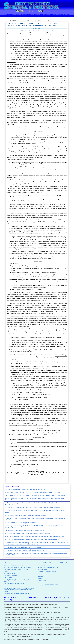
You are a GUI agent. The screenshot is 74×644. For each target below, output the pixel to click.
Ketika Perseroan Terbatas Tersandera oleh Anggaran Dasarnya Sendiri (26, 515)
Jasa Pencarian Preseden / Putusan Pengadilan (18, 567)
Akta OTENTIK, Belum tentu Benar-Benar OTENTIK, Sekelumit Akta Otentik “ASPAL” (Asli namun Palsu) (35, 536)
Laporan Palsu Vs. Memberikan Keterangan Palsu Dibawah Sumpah (25, 530)
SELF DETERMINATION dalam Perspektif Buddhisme (20, 523)
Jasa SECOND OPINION (11, 575)
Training (40, 576)
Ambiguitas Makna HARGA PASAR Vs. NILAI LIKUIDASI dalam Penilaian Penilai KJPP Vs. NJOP (33, 492)
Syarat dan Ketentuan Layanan (47, 572)
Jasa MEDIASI (8, 578)
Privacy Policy (42, 581)
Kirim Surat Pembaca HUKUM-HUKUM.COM (17, 593)
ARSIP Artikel (8, 563)
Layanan (41, 574)
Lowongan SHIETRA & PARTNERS (48, 585)
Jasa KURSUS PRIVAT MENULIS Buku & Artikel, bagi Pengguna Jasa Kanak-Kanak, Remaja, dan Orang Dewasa (19, 590)
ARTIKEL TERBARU (44, 565)
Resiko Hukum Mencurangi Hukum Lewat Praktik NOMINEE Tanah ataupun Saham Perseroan (32, 539)
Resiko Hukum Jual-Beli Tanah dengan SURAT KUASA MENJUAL (24, 547)
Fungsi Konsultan (43, 569)
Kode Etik (41, 578)
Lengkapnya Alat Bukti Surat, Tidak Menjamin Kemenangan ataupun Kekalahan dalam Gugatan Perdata (35, 495)
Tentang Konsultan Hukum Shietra (48, 567)
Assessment (7, 586)
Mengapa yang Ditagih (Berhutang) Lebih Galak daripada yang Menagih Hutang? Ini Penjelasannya (34, 508)
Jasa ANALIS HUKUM (10, 573)
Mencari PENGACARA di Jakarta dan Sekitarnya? (52, 563)
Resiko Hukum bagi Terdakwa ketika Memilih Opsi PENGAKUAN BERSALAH (27, 550)
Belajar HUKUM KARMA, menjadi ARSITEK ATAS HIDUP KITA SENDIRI (25, 489)
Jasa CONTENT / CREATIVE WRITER (14, 584)
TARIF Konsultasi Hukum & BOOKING (15, 565)
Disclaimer (41, 583)
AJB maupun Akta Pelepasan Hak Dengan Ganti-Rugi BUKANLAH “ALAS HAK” (28, 533)
